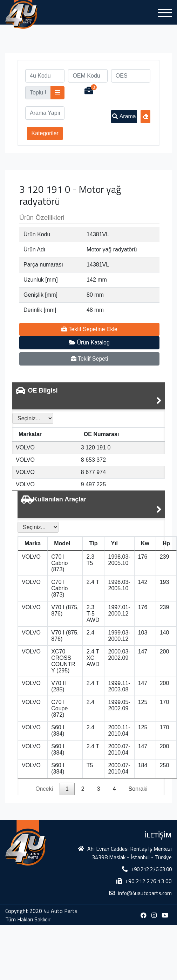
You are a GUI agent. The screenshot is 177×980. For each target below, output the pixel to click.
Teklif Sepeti (89, 359)
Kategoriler (45, 133)
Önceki (44, 789)
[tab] (88, 396)
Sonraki (138, 789)
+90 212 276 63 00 (151, 869)
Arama (124, 116)
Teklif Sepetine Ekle (89, 329)
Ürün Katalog (89, 343)
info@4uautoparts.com (145, 893)
